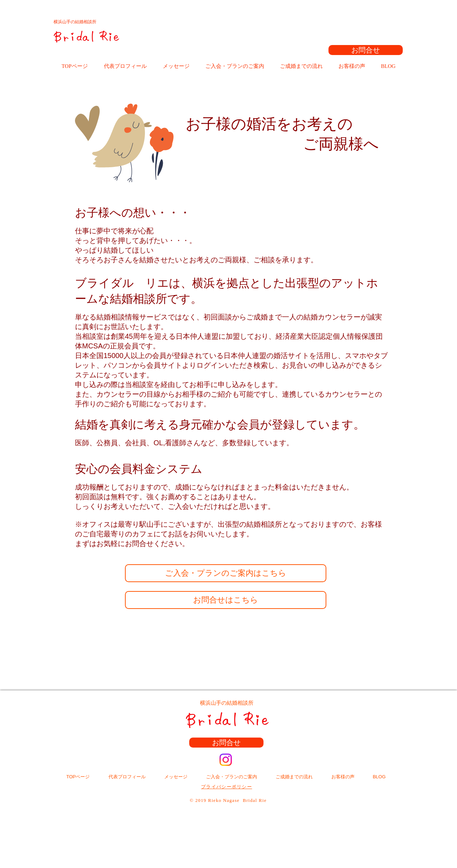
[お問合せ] (366, 50)
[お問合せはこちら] (226, 600)
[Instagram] (226, 760)
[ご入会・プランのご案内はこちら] (226, 573)
